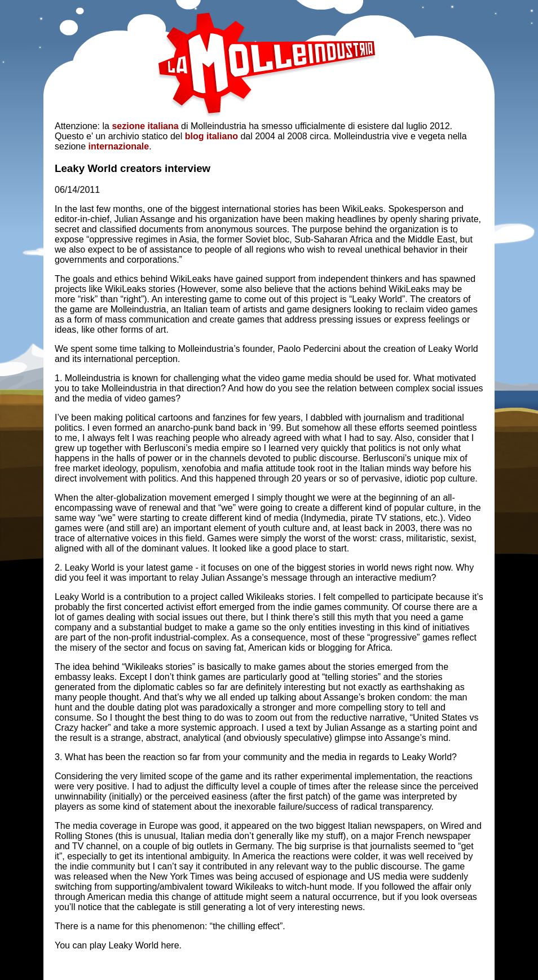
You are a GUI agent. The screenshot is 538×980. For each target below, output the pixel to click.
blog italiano (211, 136)
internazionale (119, 146)
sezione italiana (145, 126)
